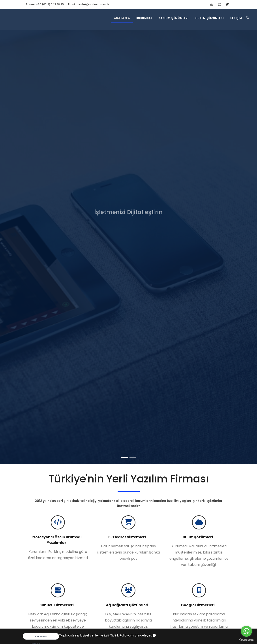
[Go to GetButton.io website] (246, 640)
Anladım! (37, 637)
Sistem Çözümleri (209, 18)
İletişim (236, 18)
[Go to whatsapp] (246, 631)
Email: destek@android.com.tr (89, 4)
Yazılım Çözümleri (173, 18)
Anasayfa (122, 18)
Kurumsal (144, 18)
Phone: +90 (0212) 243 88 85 (45, 4)
